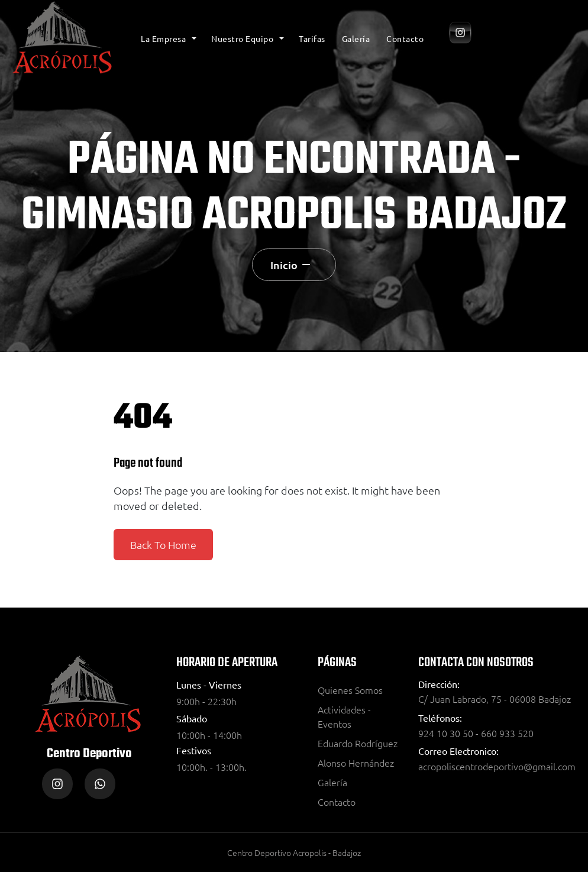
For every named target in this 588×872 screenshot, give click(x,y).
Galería (356, 38)
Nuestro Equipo (242, 38)
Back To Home (163, 545)
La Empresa (163, 38)
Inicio (284, 265)
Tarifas (312, 38)
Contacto (405, 38)
